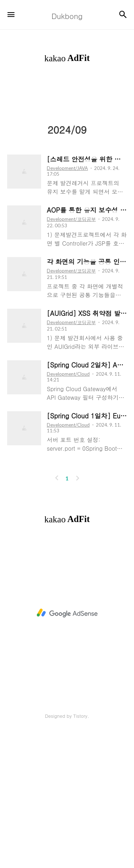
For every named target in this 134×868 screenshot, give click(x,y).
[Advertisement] (67, 152)
